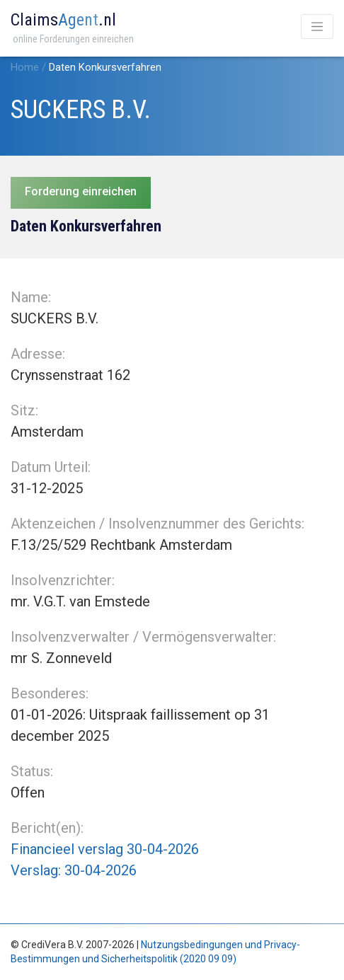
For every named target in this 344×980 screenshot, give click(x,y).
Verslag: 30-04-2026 (74, 870)
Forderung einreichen (81, 191)
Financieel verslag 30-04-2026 (105, 849)
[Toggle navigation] (317, 27)
